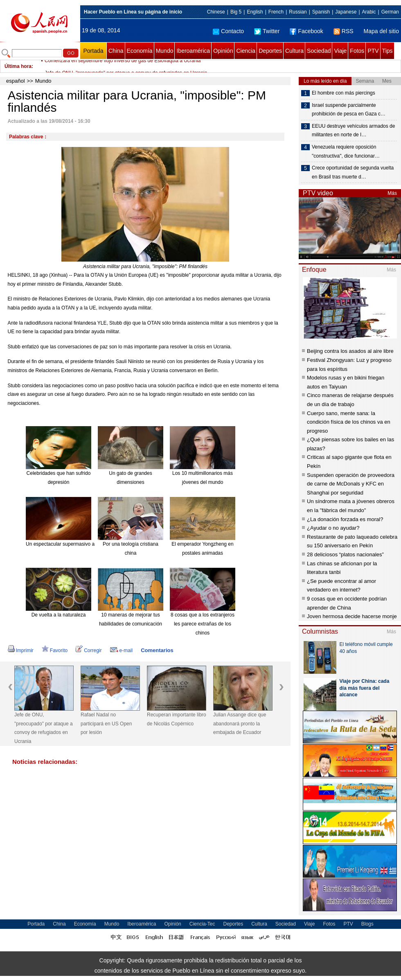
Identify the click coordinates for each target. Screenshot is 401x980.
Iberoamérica (193, 51)
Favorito (55, 650)
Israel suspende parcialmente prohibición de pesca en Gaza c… (349, 110)
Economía (140, 51)
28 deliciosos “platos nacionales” (345, 554)
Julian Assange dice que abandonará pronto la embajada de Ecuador (240, 724)
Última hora (18, 66)
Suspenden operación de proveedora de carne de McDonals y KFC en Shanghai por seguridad (351, 484)
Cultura (294, 51)
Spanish (321, 12)
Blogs (367, 924)
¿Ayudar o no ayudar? (333, 528)
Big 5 (236, 12)
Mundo (165, 51)
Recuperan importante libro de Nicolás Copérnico (177, 719)
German (390, 12)
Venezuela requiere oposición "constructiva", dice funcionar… (346, 151)
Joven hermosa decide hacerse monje (352, 616)
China (116, 51)
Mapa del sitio (381, 31)
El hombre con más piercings (344, 93)
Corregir (89, 650)
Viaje (340, 51)
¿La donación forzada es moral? (345, 519)
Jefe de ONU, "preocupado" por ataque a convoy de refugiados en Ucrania (44, 728)
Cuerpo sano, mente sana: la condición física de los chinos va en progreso (349, 422)
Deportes (270, 51)
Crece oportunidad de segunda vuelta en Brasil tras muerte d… (353, 172)
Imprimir (21, 650)
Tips (387, 51)
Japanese (346, 12)
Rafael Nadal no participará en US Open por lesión (106, 724)
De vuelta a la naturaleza (59, 615)
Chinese (216, 12)
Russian (298, 12)
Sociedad (319, 51)
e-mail (122, 650)
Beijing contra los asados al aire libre (350, 351)
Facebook (306, 31)
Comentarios (157, 650)
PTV (373, 51)
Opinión (223, 51)
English (255, 12)
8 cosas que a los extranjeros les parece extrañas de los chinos (203, 624)
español (16, 81)
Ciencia (246, 51)
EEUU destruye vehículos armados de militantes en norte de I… (353, 131)
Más (392, 193)
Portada (93, 51)
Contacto (228, 31)
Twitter (267, 31)
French (276, 12)
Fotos (357, 51)
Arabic (369, 12)
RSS (344, 31)
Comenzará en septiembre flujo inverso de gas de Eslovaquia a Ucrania (123, 66)
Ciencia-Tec (202, 924)
